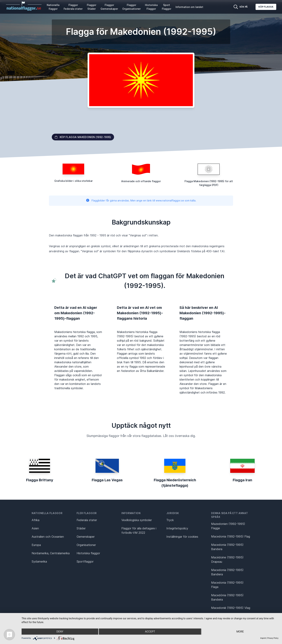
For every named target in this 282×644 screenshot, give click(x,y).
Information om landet (189, 7)
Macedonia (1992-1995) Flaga (227, 585)
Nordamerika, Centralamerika (51, 553)
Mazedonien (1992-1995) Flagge (228, 526)
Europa (36, 545)
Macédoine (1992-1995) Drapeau (227, 559)
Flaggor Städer (92, 7)
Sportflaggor (85, 561)
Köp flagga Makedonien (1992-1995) (83, 137)
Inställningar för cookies (182, 537)
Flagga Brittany (40, 480)
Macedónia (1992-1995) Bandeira (227, 597)
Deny (60, 632)
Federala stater (87, 520)
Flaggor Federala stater (73, 7)
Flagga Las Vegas (107, 480)
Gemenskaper (86, 537)
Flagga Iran (242, 480)
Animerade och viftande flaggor (141, 181)
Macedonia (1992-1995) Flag (231, 536)
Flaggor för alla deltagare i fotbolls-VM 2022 (139, 530)
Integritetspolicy (177, 528)
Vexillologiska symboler (137, 520)
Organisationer (86, 545)
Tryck (170, 520)
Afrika (36, 520)
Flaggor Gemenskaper (109, 7)
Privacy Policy (273, 638)
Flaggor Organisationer (131, 7)
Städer (81, 528)
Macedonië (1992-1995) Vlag (231, 608)
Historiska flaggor (88, 553)
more (240, 632)
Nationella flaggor (53, 7)
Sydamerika (39, 561)
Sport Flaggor (167, 7)
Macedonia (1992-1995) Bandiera (227, 572)
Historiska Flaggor (151, 7)
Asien (35, 528)
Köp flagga (266, 7)
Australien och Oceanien (48, 537)
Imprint (263, 638)
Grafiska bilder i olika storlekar (73, 181)
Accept (150, 632)
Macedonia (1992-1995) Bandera (227, 547)
